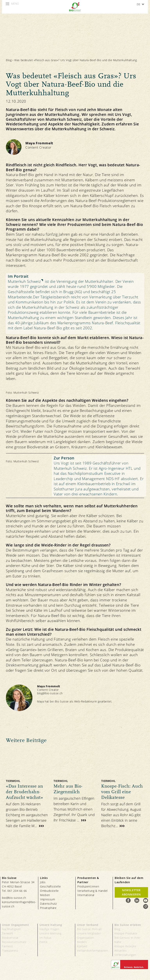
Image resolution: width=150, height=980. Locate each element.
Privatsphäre (48, 908)
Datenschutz (48, 904)
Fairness (8, 946)
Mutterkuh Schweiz (24, 281)
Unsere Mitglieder (89, 933)
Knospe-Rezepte (125, 946)
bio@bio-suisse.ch (14, 898)
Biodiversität (10, 938)
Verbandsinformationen (92, 950)
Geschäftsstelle (50, 886)
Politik (43, 942)
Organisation (85, 938)
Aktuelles (121, 950)
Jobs (43, 882)
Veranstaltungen (125, 955)
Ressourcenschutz (14, 942)
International (86, 895)
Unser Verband (88, 925)
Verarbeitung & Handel (92, 891)
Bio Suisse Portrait (89, 929)
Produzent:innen (88, 886)
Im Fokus (46, 938)
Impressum (47, 899)
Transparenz (10, 950)
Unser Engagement (16, 925)
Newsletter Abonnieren (131, 892)
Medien (45, 895)
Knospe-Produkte (126, 933)
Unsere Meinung (50, 933)
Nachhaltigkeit (11, 929)
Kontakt (82, 946)
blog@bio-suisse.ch (50, 693)
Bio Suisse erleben (128, 925)
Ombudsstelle (49, 891)
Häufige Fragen (49, 929)
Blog (9, 60)
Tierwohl (8, 933)
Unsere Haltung (51, 925)
